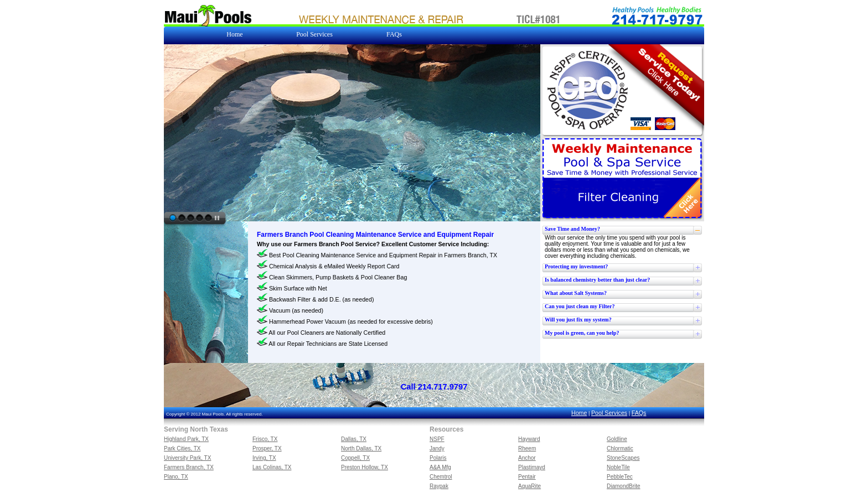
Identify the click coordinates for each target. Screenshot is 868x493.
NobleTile (618, 467)
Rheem (527, 448)
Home (579, 413)
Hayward (529, 439)
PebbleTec (620, 477)
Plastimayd (532, 467)
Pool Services (609, 413)
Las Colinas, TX (272, 467)
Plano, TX (176, 477)
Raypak (439, 486)
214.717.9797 (443, 387)
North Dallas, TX (361, 448)
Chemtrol (441, 477)
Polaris (438, 458)
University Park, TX (187, 458)
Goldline (617, 439)
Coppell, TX (355, 458)
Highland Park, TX (186, 439)
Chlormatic (620, 448)
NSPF (437, 439)
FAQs (639, 413)
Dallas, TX (354, 439)
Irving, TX (264, 458)
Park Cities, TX (182, 448)
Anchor (527, 458)
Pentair (527, 477)
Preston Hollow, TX (365, 467)
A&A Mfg (440, 467)
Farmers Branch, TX (189, 467)
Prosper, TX (267, 448)
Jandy (437, 448)
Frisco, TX (265, 439)
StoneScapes (623, 458)
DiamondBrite (624, 486)
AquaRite (529, 486)
